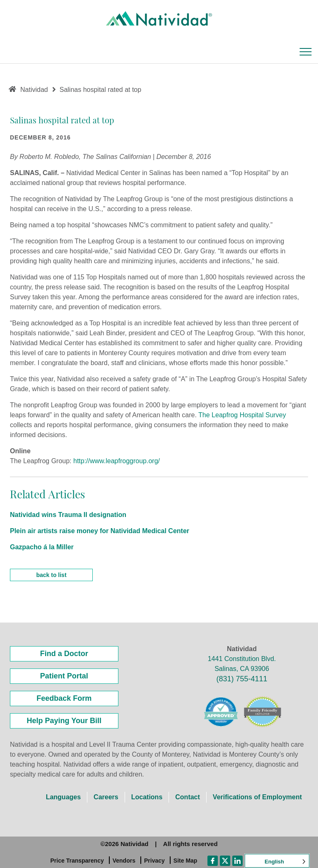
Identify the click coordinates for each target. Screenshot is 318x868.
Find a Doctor (64, 654)
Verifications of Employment (257, 797)
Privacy (154, 861)
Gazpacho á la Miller (42, 547)
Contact (188, 797)
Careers (106, 797)
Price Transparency (77, 861)
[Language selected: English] (277, 861)
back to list (51, 575)
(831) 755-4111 (242, 679)
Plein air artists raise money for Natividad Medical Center (100, 531)
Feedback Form (64, 698)
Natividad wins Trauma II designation (68, 515)
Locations (147, 797)
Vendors (124, 861)
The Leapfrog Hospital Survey (242, 415)
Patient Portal (64, 676)
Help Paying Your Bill (64, 721)
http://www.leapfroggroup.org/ (117, 461)
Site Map (185, 861)
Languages (63, 797)
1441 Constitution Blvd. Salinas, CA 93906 (242, 664)
